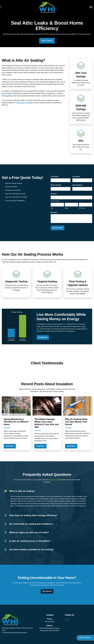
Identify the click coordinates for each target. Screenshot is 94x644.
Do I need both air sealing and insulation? (29, 524)
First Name (55, 177)
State (66, 208)
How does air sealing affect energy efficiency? (31, 515)
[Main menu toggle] (91, 7)
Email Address (78, 185)
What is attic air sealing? (20, 491)
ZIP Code (82, 208)
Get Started (47, 591)
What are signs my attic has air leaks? (27, 532)
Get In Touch (47, 41)
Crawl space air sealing (24, 103)
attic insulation (7, 93)
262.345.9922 (50, 622)
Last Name (76, 177)
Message (54, 212)
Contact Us (43, 337)
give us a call (55, 480)
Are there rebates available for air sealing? (29, 550)
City (52, 208)
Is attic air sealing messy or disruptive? (28, 541)
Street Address (55, 201)
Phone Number (56, 185)
